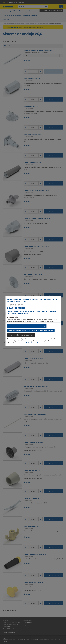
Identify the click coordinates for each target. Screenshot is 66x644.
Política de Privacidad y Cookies (36, 343)
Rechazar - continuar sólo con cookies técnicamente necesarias (31, 331)
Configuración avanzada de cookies (21, 335)
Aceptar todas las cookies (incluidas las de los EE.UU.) (27, 326)
